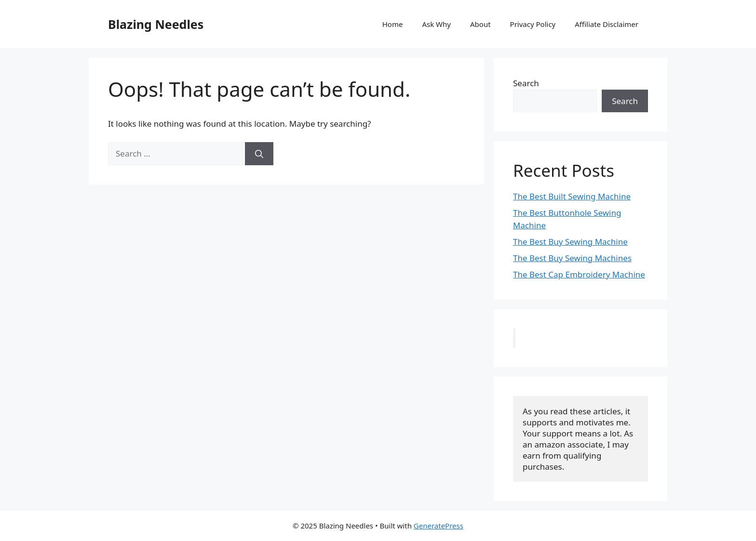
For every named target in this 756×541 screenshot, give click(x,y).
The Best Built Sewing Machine (572, 196)
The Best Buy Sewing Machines (572, 258)
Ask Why (436, 24)
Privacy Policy (533, 24)
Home (393, 24)
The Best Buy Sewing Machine (570, 242)
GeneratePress (439, 526)
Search (526, 83)
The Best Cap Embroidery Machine (579, 274)
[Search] (259, 154)
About (480, 24)
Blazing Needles (156, 24)
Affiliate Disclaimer (607, 24)
